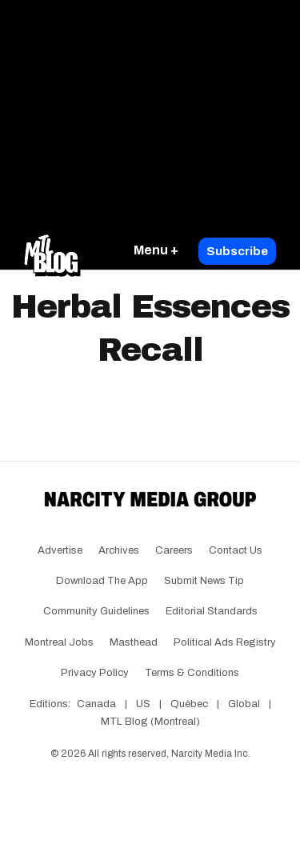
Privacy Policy (95, 673)
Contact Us (236, 550)
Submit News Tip (204, 581)
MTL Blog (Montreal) (150, 722)
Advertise (60, 550)
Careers (174, 550)
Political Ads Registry (225, 642)
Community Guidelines (96, 611)
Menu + (156, 250)
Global (244, 704)
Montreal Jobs (59, 642)
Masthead (134, 642)
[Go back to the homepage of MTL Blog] (52, 251)
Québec (189, 704)
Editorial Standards (212, 611)
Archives (119, 550)
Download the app (102, 581)
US (143, 704)
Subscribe (237, 251)
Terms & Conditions (192, 673)
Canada (96, 704)
